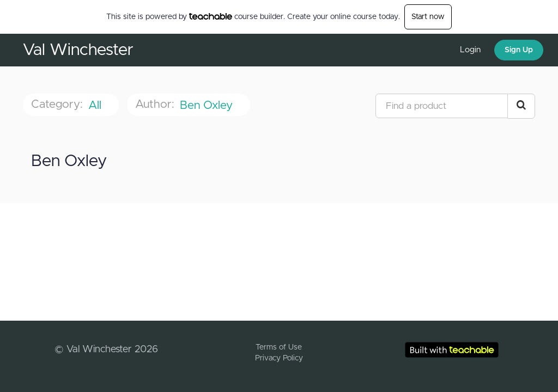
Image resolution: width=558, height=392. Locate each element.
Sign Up (519, 50)
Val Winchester (78, 50)
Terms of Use (279, 347)
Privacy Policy (279, 358)
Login (470, 50)
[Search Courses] (521, 106)
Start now (428, 17)
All (96, 105)
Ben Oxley (208, 105)
